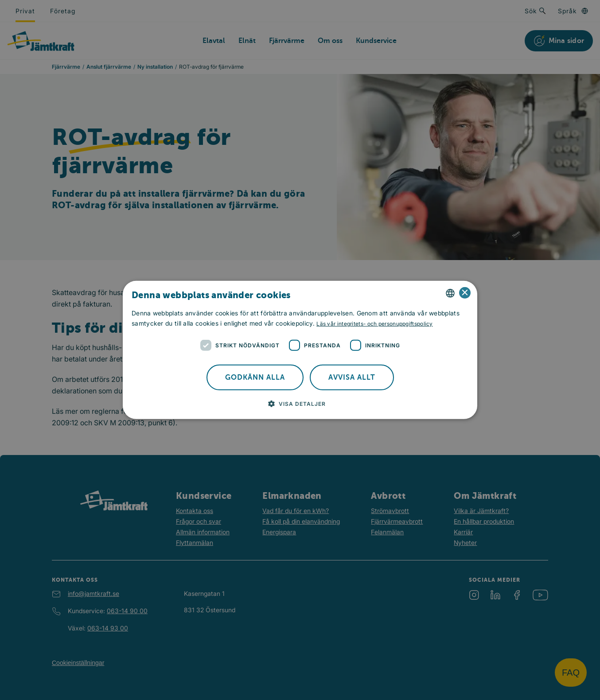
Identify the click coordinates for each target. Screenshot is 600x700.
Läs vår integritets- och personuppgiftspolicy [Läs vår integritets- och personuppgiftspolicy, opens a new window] (375, 324)
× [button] (465, 293)
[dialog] (300, 350)
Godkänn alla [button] (255, 377)
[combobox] (450, 293)
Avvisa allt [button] (352, 377)
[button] (300, 404)
